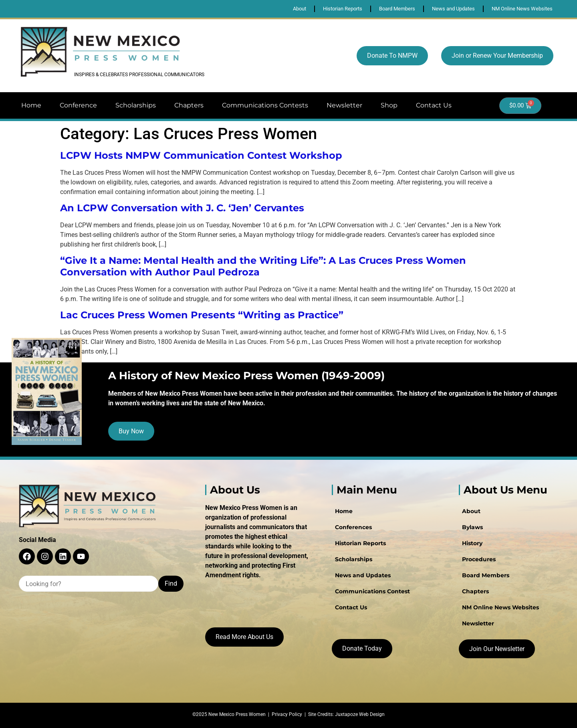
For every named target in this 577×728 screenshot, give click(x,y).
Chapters (189, 105)
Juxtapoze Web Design (360, 714)
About (471, 511)
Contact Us (434, 105)
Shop (389, 105)
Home (31, 105)
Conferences (353, 527)
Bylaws (472, 527)
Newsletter (344, 105)
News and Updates (363, 575)
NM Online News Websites (500, 607)
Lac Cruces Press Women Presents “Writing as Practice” (202, 315)
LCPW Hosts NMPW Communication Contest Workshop (201, 155)
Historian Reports (360, 543)
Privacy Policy (287, 714)
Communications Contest (372, 591)
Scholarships (136, 105)
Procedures (479, 559)
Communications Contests (265, 105)
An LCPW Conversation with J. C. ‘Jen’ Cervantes (182, 208)
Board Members (486, 575)
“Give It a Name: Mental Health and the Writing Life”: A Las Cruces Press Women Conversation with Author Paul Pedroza (263, 266)
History (472, 543)
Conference (78, 105)
